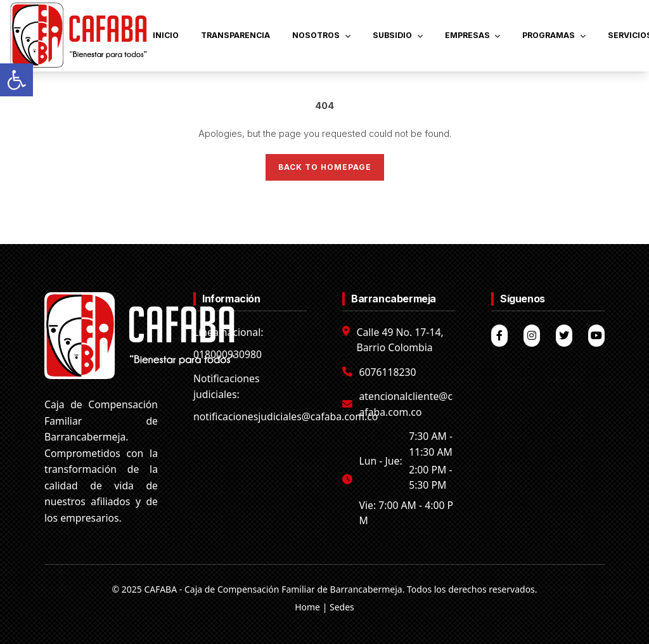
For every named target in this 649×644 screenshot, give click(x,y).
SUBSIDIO (398, 35)
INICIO (166, 35)
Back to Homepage (325, 167)
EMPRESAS (473, 35)
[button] (16, 80)
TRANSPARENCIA (235, 35)
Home (307, 607)
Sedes (342, 607)
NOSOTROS (321, 35)
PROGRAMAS (554, 35)
